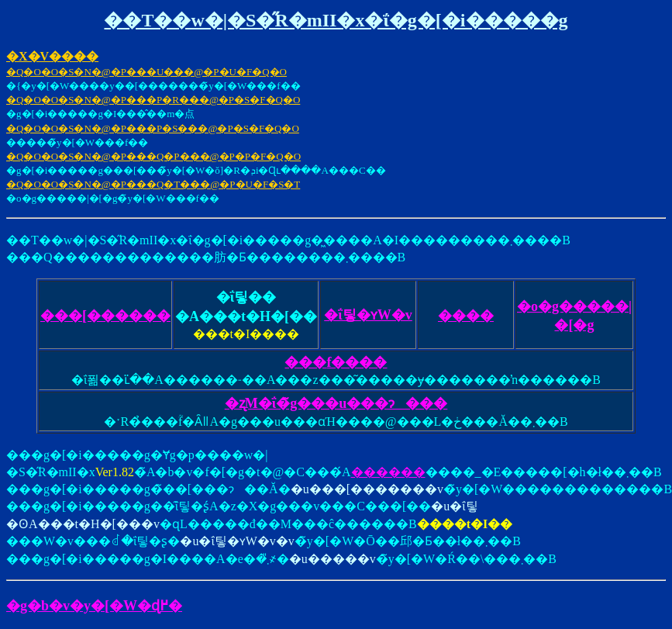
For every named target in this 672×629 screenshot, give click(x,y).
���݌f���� (336, 362)
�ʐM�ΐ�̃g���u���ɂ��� (336, 403)
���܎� (466, 316)
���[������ (105, 316)
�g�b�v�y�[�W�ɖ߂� (94, 606)
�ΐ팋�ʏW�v (368, 315)
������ (388, 472)
